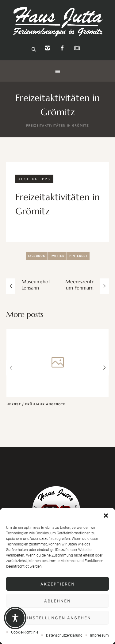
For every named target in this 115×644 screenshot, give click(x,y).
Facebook (37, 256)
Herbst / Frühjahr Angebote (36, 404)
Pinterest (78, 256)
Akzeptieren (58, 584)
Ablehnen (57, 601)
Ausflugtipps (34, 179)
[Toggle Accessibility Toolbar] (15, 618)
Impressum (100, 635)
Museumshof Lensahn (36, 285)
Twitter (57, 256)
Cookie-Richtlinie (25, 632)
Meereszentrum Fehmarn (79, 285)
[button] (106, 516)
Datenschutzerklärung (64, 635)
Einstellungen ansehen (57, 618)
